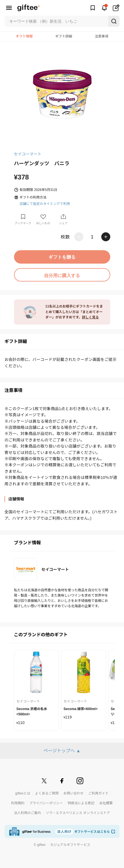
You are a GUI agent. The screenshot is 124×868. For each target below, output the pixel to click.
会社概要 (106, 803)
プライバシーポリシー (46, 803)
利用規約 (18, 803)
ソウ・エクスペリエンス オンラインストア (78, 813)
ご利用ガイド (98, 793)
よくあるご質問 (47, 793)
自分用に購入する (62, 275)
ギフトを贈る (62, 257)
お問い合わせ (74, 793)
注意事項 (102, 36)
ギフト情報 (24, 36)
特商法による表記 (81, 803)
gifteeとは (23, 793)
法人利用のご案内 (27, 813)
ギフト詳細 (64, 36)
